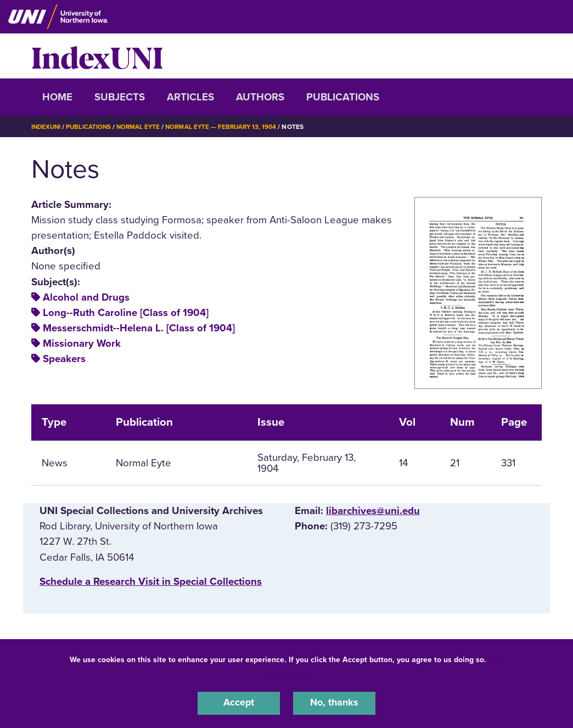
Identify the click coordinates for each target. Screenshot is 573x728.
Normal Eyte (142, 127)
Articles (190, 97)
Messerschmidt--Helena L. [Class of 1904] (139, 328)
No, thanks (334, 703)
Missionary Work (82, 343)
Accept (239, 703)
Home (57, 97)
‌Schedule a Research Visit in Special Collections (151, 582)
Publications (343, 97)
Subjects (120, 97)
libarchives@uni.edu (373, 511)
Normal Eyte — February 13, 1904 (227, 127)
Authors (260, 97)
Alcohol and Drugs (86, 297)
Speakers (64, 359)
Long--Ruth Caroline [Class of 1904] (126, 313)
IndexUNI (97, 56)
